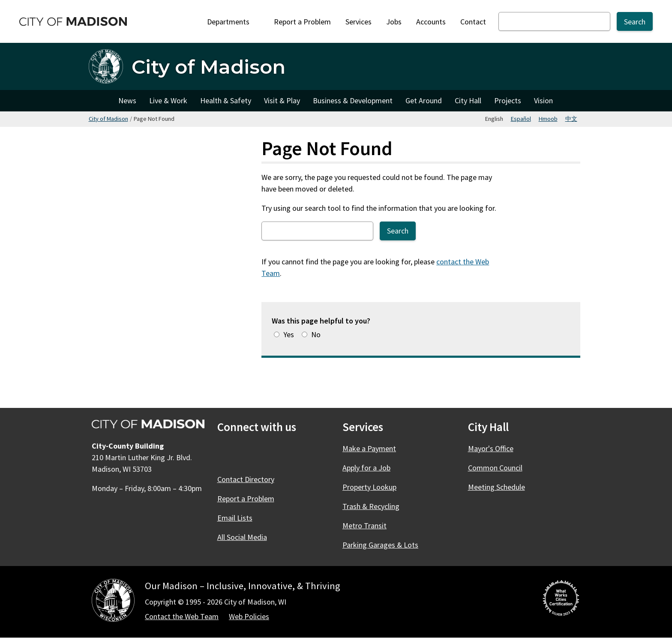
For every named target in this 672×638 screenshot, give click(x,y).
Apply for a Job (366, 468)
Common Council (495, 468)
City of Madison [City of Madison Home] (100, 101)
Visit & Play (282, 100)
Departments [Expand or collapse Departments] (233, 22)
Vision (543, 100)
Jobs (394, 22)
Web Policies (249, 616)
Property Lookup (369, 487)
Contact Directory (246, 479)
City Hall (468, 100)
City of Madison (108, 119)
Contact (473, 22)
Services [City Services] (358, 22)
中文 (571, 119)
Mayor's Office (491, 448)
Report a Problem (302, 22)
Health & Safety (226, 100)
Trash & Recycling (371, 506)
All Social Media (242, 537)
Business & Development (353, 100)
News (127, 100)
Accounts (431, 22)
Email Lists (235, 518)
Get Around (424, 100)
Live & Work (168, 100)
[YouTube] (294, 454)
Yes (289, 334)
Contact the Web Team (182, 616)
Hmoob (548, 119)
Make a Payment (369, 448)
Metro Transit (364, 526)
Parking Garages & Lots (380, 545)
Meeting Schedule (496, 487)
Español (521, 119)
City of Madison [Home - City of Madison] (208, 67)
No (316, 334)
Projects (508, 100)
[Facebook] (225, 454)
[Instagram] (271, 454)
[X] (248, 454)
